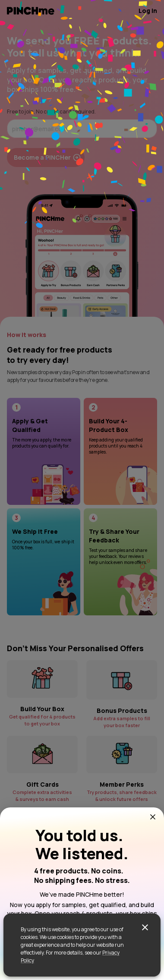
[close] (145, 927)
